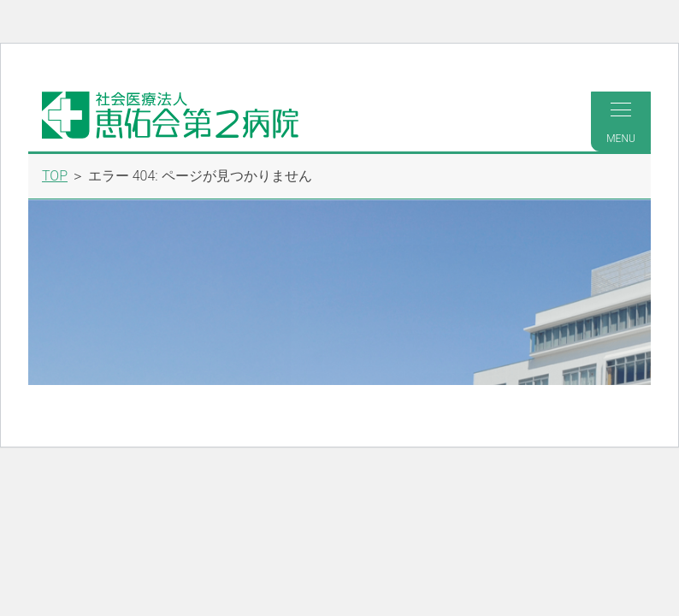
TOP (55, 176)
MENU (621, 124)
